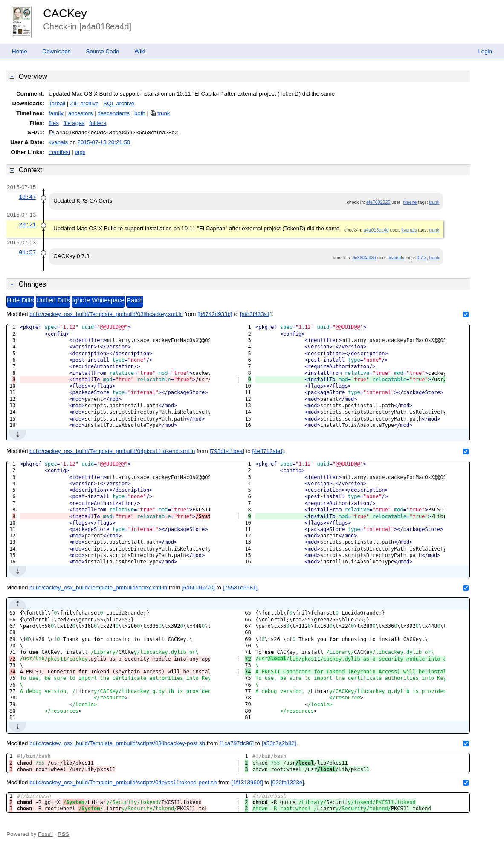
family (56, 113)
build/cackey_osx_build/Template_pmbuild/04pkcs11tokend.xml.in (112, 451)
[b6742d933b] (215, 314)
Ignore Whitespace (98, 300)
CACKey (65, 13)
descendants (113, 113)
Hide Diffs (20, 300)
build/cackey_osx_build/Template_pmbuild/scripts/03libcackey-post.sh (117, 743)
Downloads (57, 51)
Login (485, 51)
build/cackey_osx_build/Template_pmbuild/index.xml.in (98, 587)
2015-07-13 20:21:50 (104, 142)
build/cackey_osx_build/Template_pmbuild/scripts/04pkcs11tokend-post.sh (123, 782)
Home (20, 51)
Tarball (57, 103)
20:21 (27, 225)
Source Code (103, 51)
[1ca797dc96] (237, 743)
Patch (135, 300)
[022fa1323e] (287, 782)
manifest (59, 152)
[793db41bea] (227, 451)
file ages (74, 123)
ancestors (81, 113)
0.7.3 (422, 258)
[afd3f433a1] (256, 314)
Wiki (140, 51)
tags (80, 152)
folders (98, 123)
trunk (164, 113)
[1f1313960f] (247, 782)
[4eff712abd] (268, 451)
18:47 (27, 197)
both (140, 113)
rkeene (410, 202)
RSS (63, 834)
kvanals (58, 142)
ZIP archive (84, 103)
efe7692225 (378, 202)
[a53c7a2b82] (279, 743)
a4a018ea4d (376, 230)
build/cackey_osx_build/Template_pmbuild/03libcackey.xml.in (106, 314)
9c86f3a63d (364, 258)
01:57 (27, 252)
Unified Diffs (53, 300)
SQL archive (119, 103)
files (54, 123)
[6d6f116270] (198, 587)
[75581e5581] (240, 587)
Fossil (45, 834)
